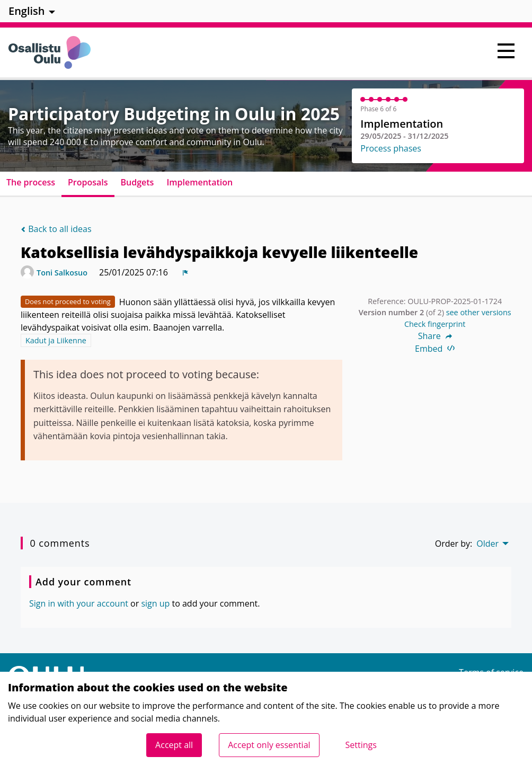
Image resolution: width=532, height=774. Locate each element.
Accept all (174, 745)
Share (435, 336)
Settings (361, 745)
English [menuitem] (27, 11)
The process (31, 182)
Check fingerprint (435, 324)
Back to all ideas (56, 229)
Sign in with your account (79, 603)
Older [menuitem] (487, 544)
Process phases (391, 148)
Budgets (138, 182)
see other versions (479, 312)
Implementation (199, 182)
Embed (435, 349)
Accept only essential (269, 745)
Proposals (88, 182)
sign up (155, 603)
